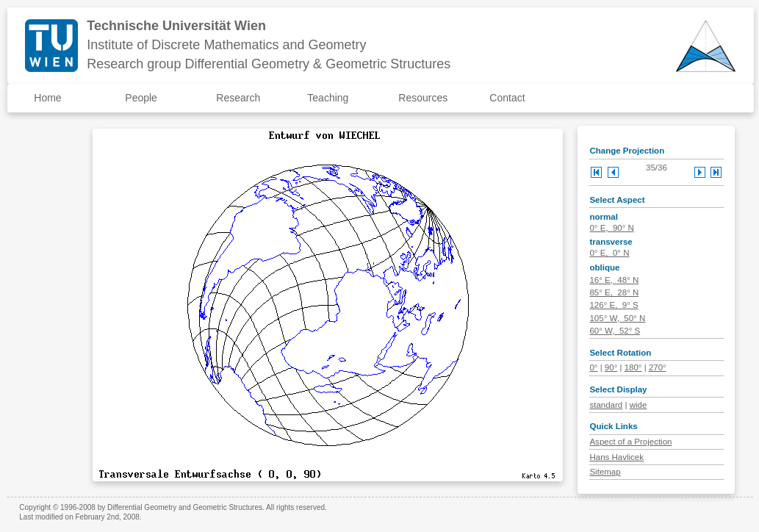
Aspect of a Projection (630, 442)
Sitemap (605, 472)
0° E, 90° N (611, 228)
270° (658, 367)
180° (633, 367)
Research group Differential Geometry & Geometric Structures (269, 64)
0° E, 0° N (609, 253)
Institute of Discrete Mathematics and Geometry (226, 45)
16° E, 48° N (614, 280)
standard (606, 405)
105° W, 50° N (617, 318)
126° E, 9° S (614, 305)
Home (47, 98)
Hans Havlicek (616, 457)
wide (639, 405)
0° (593, 367)
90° (611, 367)
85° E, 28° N (614, 292)
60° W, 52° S (615, 331)
